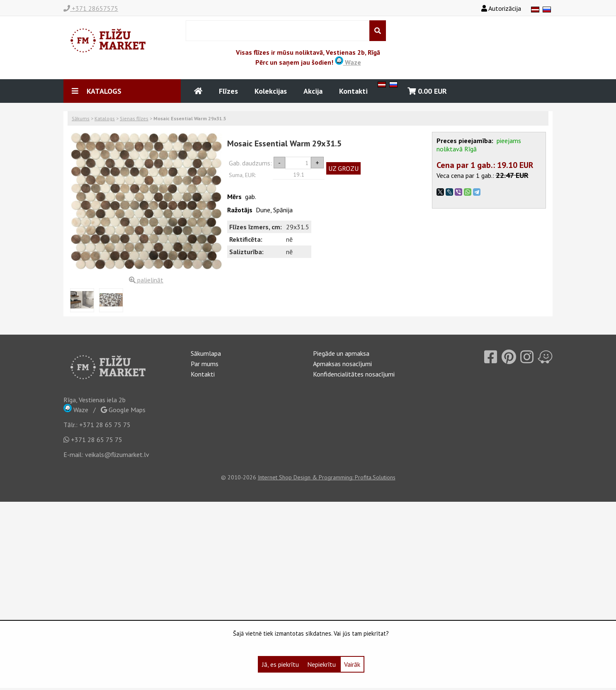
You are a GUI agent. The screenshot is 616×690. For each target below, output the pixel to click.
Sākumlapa (206, 353)
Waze (348, 62)
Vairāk (352, 664)
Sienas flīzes (134, 118)
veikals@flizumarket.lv (117, 454)
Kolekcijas (271, 91)
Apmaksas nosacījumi (342, 364)
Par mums (205, 364)
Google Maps (123, 410)
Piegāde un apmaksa (341, 353)
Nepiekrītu (321, 664)
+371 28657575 (91, 8)
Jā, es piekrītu (280, 664)
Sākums (81, 118)
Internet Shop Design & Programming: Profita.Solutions (327, 477)
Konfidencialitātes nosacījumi (354, 374)
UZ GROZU (343, 168)
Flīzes (228, 91)
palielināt (146, 280)
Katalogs (105, 118)
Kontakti (353, 91)
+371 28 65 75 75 (105, 425)
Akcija (313, 91)
